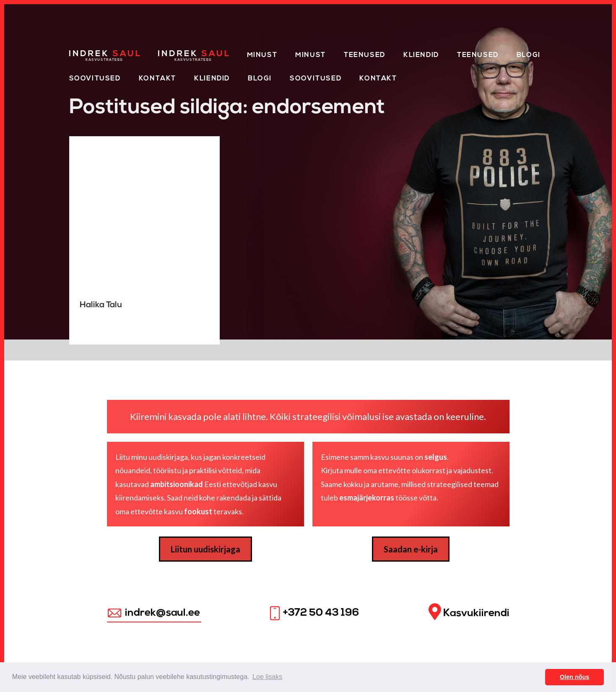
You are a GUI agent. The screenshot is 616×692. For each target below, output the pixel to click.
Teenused (365, 55)
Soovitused (95, 79)
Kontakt (157, 79)
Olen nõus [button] (574, 677)
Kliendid (421, 55)
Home (81, 54)
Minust (262, 55)
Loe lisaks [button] (267, 677)
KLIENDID (212, 79)
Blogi (529, 55)
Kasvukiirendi (469, 612)
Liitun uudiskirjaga (205, 549)
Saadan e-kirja (411, 549)
